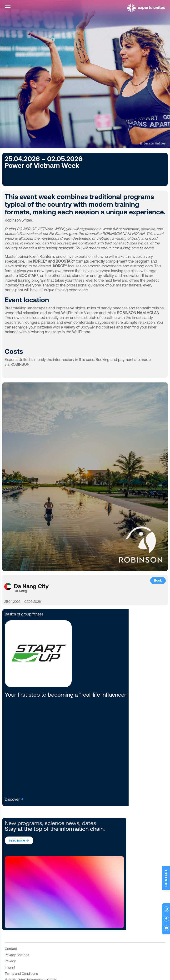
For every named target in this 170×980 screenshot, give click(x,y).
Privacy (10, 961)
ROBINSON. (20, 364)
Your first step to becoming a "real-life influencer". (67, 695)
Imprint (10, 967)
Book (158, 580)
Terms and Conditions (21, 974)
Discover (12, 799)
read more (17, 840)
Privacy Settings (17, 955)
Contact (11, 949)
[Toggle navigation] (8, 8)
